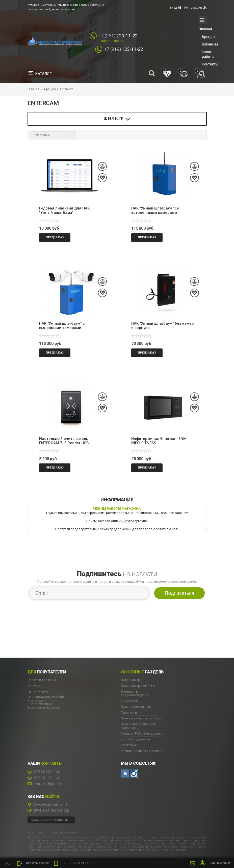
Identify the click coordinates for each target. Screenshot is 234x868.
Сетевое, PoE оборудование (142, 734)
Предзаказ (55, 237)
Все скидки (36, 700)
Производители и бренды (47, 697)
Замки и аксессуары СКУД (141, 718)
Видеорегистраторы (136, 707)
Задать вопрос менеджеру (51, 820)
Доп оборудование (135, 739)
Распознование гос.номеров (143, 751)
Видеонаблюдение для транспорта (138, 726)
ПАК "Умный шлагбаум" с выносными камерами (62, 326)
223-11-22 (71, 863)
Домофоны (130, 701)
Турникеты (129, 713)
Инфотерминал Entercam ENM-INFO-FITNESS (160, 441)
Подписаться (180, 593)
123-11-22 (123, 49)
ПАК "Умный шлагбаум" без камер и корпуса (163, 326)
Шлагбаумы (129, 745)
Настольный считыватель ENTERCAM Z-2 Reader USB (64, 441)
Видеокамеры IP (133, 680)
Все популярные (40, 704)
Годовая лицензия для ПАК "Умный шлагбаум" (64, 210)
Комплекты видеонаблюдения (135, 693)
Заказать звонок (111, 41)
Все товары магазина (44, 707)
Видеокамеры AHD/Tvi (138, 686)
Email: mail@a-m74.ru (46, 784)
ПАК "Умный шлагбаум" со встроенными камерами (155, 210)
